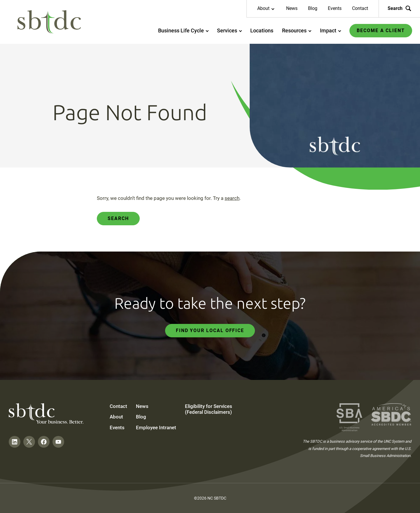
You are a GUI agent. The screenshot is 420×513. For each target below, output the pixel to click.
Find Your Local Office (210, 330)
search (232, 198)
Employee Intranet (156, 427)
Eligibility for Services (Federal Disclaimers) (209, 409)
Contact (360, 8)
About (116, 417)
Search (118, 218)
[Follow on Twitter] (29, 442)
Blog (313, 8)
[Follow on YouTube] (58, 442)
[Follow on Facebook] (44, 442)
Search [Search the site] (399, 8)
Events (335, 8)
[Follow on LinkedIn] (15, 442)
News (292, 8)
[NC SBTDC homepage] (49, 22)
